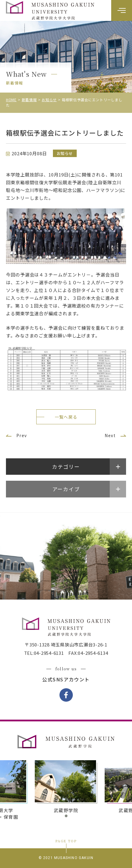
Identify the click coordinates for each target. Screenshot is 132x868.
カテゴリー (66, 467)
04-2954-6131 (49, 653)
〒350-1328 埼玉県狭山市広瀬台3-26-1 (66, 645)
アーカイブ (66, 489)
